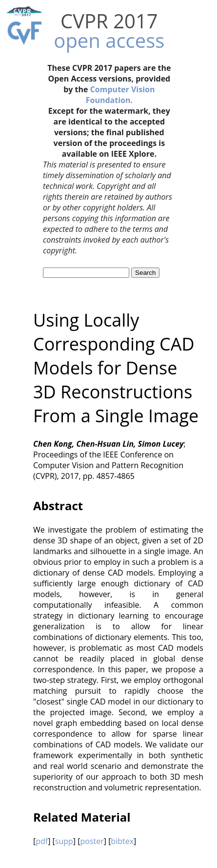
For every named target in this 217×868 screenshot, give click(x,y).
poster (92, 841)
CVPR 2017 (109, 21)
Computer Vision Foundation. (120, 95)
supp (64, 841)
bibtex (122, 841)
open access (109, 40)
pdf (42, 841)
